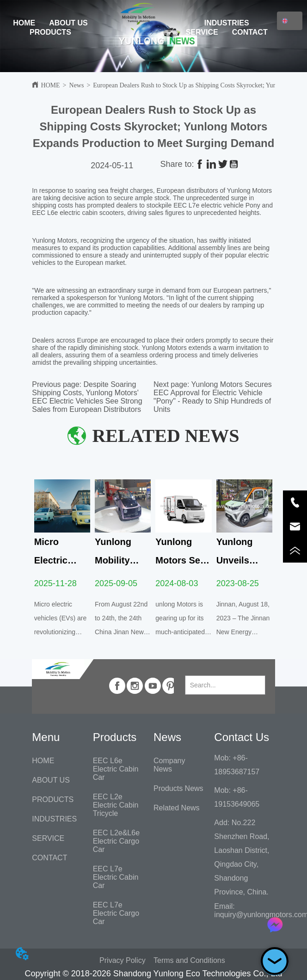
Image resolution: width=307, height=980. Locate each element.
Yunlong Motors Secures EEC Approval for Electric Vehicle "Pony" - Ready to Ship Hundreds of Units (213, 397)
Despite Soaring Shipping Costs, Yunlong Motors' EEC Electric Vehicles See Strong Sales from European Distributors (87, 397)
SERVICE (202, 32)
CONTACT (250, 32)
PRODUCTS (50, 32)
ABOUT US (68, 23)
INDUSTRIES (227, 23)
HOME (24, 23)
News (77, 85)
